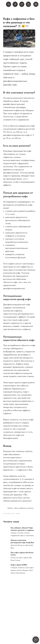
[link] (15, 4)
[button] (9, 4)
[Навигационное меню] (36, 4)
